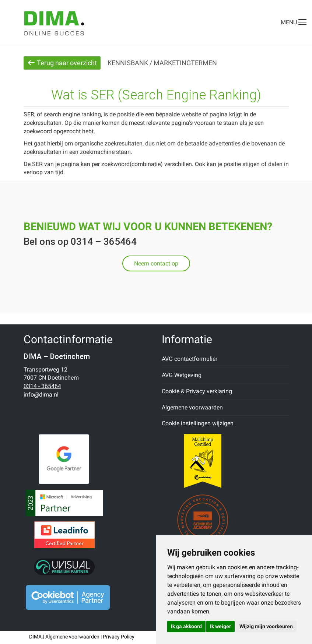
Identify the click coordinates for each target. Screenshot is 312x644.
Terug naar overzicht (62, 63)
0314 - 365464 (42, 386)
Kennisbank (128, 63)
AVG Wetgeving (182, 375)
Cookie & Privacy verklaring (197, 391)
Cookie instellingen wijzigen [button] (198, 423)
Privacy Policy (119, 637)
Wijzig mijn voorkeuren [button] (266, 626)
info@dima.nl (41, 395)
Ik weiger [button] (220, 626)
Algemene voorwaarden (192, 407)
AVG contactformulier (190, 359)
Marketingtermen (185, 63)
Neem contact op (156, 263)
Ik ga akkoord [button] (186, 626)
